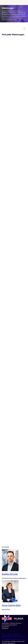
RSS (3, 638)
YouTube (15, 636)
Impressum (5, 640)
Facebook (10, 636)
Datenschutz (11, 640)
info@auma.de (6, 631)
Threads (14, 634)
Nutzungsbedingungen (21, 640)
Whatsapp (5, 636)
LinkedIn (4, 634)
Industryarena (21, 636)
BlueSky (19, 634)
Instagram (9, 634)
